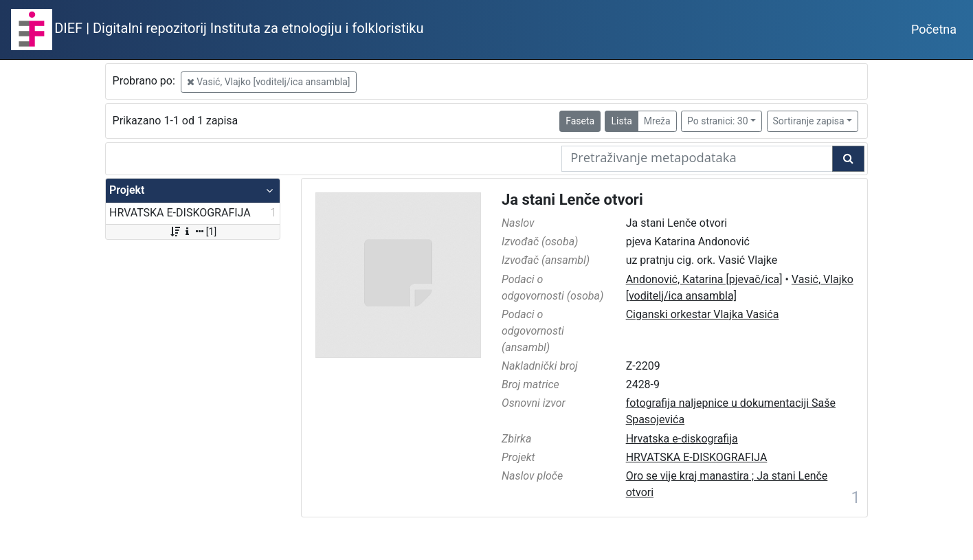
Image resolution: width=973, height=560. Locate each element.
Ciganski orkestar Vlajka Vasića (703, 314)
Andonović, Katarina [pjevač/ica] (704, 279)
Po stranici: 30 (718, 121)
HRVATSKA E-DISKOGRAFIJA (697, 457)
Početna (934, 29)
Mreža (657, 121)
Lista (621, 121)
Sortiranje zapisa (809, 121)
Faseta (580, 121)
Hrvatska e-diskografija (682, 439)
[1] (193, 232)
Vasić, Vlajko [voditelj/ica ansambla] (269, 82)
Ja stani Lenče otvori (572, 200)
